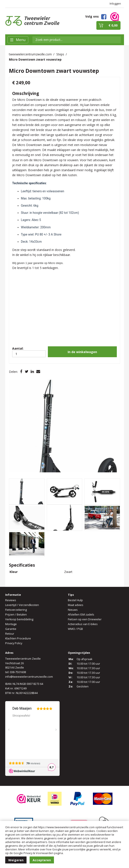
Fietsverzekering (16, 610)
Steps (60, 54)
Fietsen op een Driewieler (85, 619)
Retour (10, 634)
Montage (11, 624)
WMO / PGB (75, 629)
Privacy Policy (14, 643)
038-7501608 (18, 672)
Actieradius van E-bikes (83, 624)
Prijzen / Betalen (16, 615)
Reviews (11, 600)
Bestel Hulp (75, 600)
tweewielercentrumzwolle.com (30, 54)
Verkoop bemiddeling (19, 619)
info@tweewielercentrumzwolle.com (29, 677)
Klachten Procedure (18, 638)
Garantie (11, 629)
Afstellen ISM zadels (81, 615)
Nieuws (73, 610)
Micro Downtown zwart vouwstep (35, 59)
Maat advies (76, 605)
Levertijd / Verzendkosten (22, 605)
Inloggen (115, 4)
